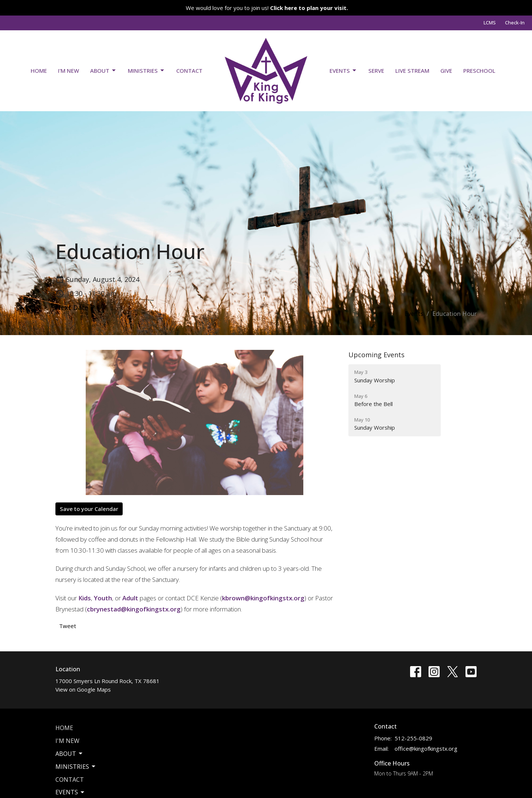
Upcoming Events (376, 355)
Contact (189, 71)
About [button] (69, 754)
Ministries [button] (76, 767)
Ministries (146, 71)
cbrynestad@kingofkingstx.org (134, 609)
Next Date (76, 307)
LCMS (490, 23)
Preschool (479, 71)
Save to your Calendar (89, 509)
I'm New (69, 71)
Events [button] (70, 792)
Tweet (68, 626)
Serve (376, 71)
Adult (130, 598)
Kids (85, 598)
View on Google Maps (83, 689)
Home (39, 71)
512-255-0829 (413, 738)
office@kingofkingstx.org (426, 748)
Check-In (515, 23)
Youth (103, 598)
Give (446, 71)
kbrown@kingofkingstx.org (263, 598)
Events (343, 71)
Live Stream (412, 71)
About (103, 71)
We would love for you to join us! (267, 8)
